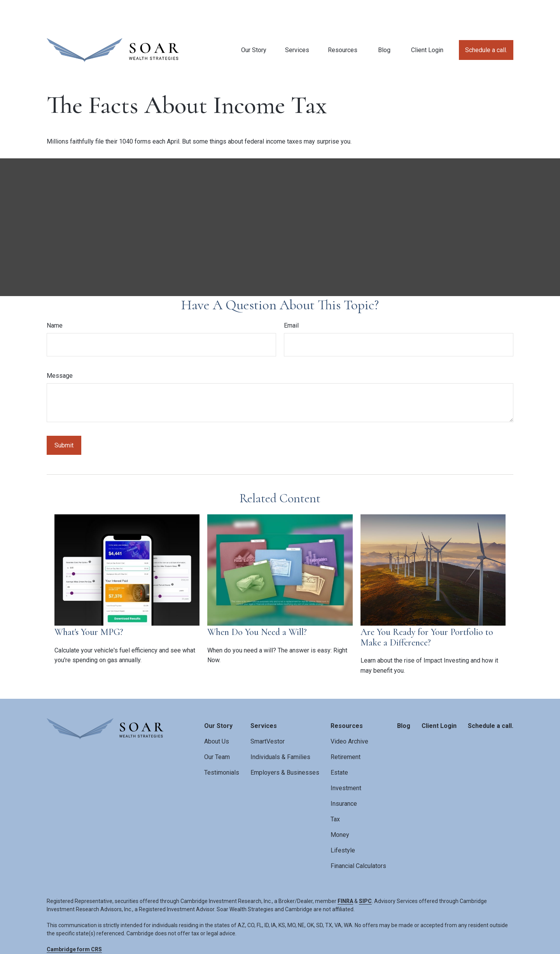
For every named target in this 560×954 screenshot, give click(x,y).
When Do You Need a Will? (257, 605)
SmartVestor (268, 714)
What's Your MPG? (89, 605)
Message (60, 348)
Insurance (344, 776)
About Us (217, 714)
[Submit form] (64, 418)
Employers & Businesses (285, 745)
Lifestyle (343, 823)
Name (55, 298)
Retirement (346, 730)
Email (291, 298)
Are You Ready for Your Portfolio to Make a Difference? (427, 610)
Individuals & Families (280, 730)
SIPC (365, 874)
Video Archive (349, 714)
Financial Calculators (358, 839)
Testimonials (222, 745)
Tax (335, 792)
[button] (254, 23)
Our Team (217, 730)
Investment (346, 761)
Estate (339, 745)
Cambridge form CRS (74, 922)
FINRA (345, 874)
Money (340, 808)
